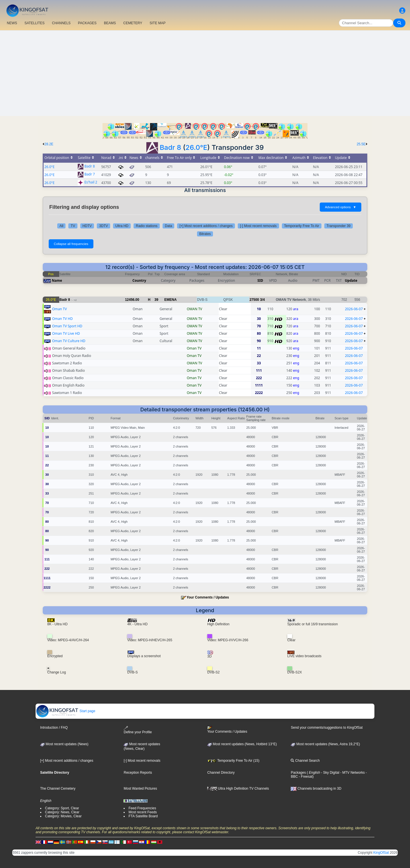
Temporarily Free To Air (302, 226)
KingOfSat (381, 853)
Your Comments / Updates (208, 597)
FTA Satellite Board (143, 816)
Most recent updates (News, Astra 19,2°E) (325, 744)
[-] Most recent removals (258, 226)
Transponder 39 (339, 226)
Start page (66, 711)
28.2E (49, 144)
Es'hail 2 (91, 182)
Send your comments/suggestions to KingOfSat (327, 728)
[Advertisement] (205, 73)
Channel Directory (221, 773)
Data (168, 226)
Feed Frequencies (142, 808)
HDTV (87, 226)
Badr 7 (90, 174)
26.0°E (196, 147)
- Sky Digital (330, 773)
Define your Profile (138, 730)
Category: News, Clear (62, 812)
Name (57, 280)
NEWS (12, 23)
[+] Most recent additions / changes (206, 226)
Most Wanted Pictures (140, 789)
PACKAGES (87, 23)
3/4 (262, 300)
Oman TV (60, 309)
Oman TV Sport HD (67, 326)
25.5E (361, 144)
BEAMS (110, 23)
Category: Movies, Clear (63, 816)
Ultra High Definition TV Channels (238, 789)
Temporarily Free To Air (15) (233, 761)
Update (351, 280)
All (61, 226)
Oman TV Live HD (66, 333)
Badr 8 (170, 147)
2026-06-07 (354, 309)
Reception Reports (138, 773)
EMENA (170, 300)
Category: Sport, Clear (62, 808)
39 (156, 300)
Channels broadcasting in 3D (316, 789)
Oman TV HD (62, 319)
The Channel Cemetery (58, 789)
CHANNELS (61, 23)
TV (73, 226)
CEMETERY (133, 23)
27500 (254, 300)
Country (139, 280)
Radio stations (147, 226)
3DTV (103, 226)
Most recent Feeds (143, 812)
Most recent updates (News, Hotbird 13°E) (242, 744)
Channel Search (305, 761)
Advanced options (341, 207)
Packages (298, 773)
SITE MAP (157, 23)
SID (260, 280)
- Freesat (305, 777)
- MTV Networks (352, 773)
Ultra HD (122, 226)
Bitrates (205, 234)
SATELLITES (34, 23)
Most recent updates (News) (64, 744)
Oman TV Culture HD (69, 341)
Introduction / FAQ (54, 728)
